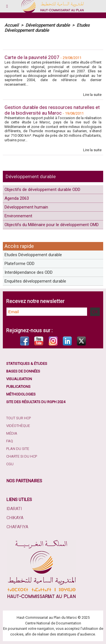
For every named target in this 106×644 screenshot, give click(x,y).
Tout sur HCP (19, 418)
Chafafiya (17, 527)
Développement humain (26, 207)
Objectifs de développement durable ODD (42, 190)
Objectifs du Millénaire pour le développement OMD (52, 225)
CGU (10, 464)
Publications (18, 387)
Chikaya (15, 518)
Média (12, 433)
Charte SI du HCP (22, 456)
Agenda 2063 (17, 198)
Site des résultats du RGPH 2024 (36, 402)
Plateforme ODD (20, 264)
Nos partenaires (24, 481)
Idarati (14, 509)
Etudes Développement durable (33, 255)
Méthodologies (21, 394)
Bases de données (23, 371)
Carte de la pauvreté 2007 (32, 57)
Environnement (18, 216)
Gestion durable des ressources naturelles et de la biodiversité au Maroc (52, 110)
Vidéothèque (18, 426)
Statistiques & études (27, 364)
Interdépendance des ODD (29, 272)
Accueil (12, 25)
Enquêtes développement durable (35, 281)
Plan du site (18, 449)
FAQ (10, 441)
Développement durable (31, 176)
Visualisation (19, 379)
